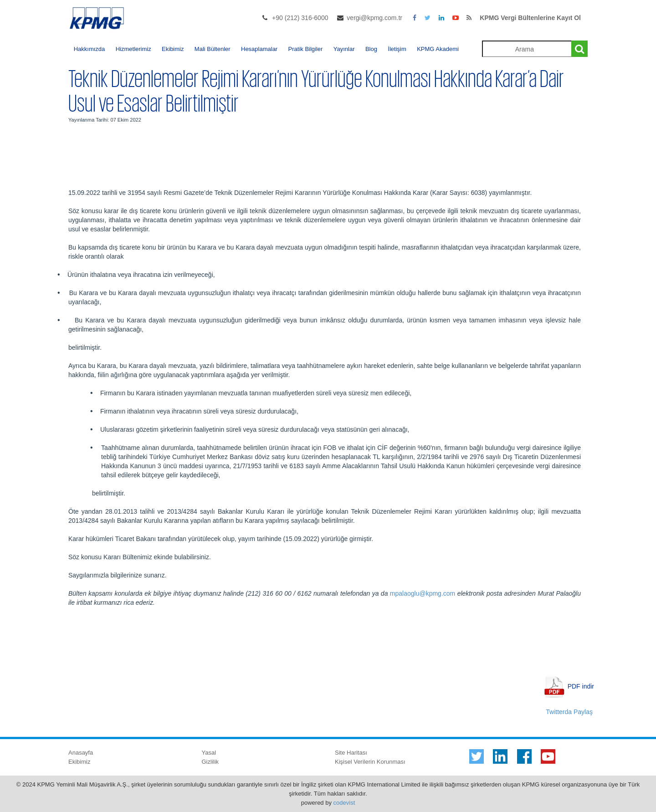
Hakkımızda (90, 49)
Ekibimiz (173, 49)
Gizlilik (210, 762)
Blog (371, 49)
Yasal (209, 753)
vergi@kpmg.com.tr (374, 18)
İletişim (397, 49)
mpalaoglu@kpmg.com (423, 593)
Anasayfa (81, 753)
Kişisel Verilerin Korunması (370, 762)
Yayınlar (344, 49)
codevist (344, 803)
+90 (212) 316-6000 (300, 18)
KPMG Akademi (438, 49)
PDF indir (581, 686)
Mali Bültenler (213, 49)
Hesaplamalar (259, 49)
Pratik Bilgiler (306, 49)
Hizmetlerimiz (133, 49)
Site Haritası (351, 753)
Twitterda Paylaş (569, 712)
